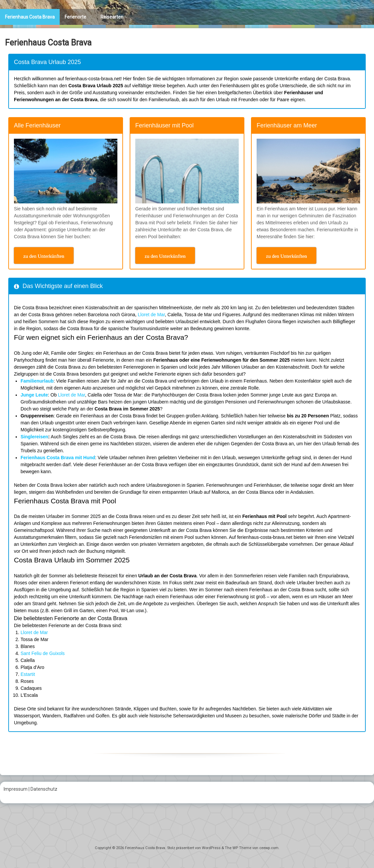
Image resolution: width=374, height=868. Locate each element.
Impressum (16, 789)
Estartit (28, 674)
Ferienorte (75, 17)
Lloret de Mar (152, 315)
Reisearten (112, 17)
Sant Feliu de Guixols (43, 653)
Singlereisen (34, 437)
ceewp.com (269, 848)
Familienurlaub (37, 381)
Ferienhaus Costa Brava (30, 17)
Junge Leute (34, 395)
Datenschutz (44, 789)
